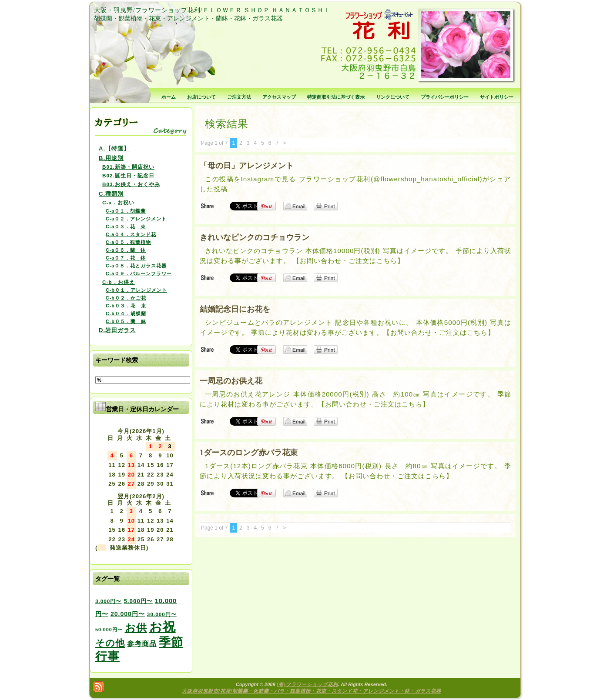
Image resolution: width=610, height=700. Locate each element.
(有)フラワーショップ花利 (307, 684)
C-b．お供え (119, 282)
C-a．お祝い (118, 202)
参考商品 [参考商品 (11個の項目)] (142, 643)
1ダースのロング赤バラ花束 (249, 453)
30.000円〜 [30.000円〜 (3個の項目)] (162, 614)
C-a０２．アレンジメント (136, 219)
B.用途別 (111, 158)
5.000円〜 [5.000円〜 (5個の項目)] (138, 601)
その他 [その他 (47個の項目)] (110, 643)
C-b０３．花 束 (126, 306)
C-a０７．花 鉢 (126, 258)
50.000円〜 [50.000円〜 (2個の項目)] (109, 630)
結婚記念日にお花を (235, 309)
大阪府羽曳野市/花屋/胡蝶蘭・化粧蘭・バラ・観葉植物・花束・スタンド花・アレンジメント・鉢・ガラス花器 (312, 691)
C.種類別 (111, 194)
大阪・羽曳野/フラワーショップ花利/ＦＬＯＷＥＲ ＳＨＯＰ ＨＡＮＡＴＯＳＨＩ (212, 10)
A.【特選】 (114, 148)
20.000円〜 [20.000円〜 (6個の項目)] (128, 614)
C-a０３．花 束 (126, 227)
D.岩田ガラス (117, 330)
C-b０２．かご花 (126, 298)
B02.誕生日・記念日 (128, 175)
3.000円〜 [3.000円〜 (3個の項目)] (108, 601)
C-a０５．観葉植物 (128, 242)
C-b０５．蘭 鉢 (126, 321)
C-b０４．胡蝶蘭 (126, 313)
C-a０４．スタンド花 (131, 234)
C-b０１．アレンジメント (136, 290)
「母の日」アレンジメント (247, 166)
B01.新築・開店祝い (128, 167)
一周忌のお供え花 (231, 381)
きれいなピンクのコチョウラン (255, 237)
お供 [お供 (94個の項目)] (136, 628)
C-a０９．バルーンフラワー (139, 273)
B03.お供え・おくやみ (131, 184)
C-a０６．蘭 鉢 (126, 250)
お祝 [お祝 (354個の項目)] (163, 627)
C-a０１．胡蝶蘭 (126, 211)
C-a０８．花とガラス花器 (136, 266)
